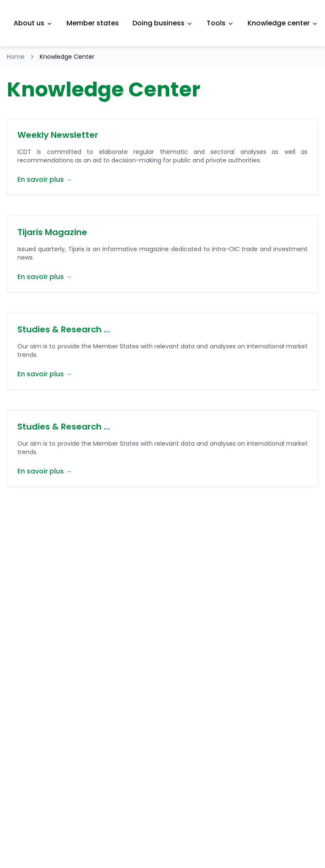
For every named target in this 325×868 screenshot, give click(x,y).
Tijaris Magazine (52, 232)
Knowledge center (283, 23)
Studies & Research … (64, 329)
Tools (220, 23)
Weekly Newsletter (58, 135)
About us (33, 23)
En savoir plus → (45, 179)
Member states (93, 23)
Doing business (163, 23)
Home (16, 57)
